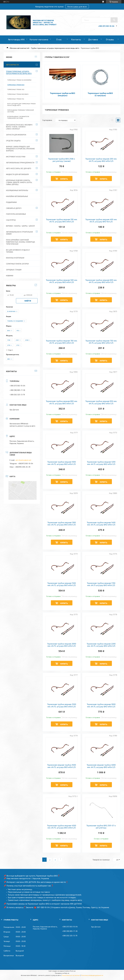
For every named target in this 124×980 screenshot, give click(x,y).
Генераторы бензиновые (16, 214)
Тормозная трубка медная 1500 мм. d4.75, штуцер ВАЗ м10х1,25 (62, 584)
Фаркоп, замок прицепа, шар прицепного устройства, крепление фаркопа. (20, 149)
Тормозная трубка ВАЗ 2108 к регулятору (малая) (62, 160)
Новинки (10, 276)
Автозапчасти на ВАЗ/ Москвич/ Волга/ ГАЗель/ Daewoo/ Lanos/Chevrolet (19, 127)
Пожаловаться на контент (71, 975)
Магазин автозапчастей (20, 48)
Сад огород (11, 220)
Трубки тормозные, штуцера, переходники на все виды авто (55, 48)
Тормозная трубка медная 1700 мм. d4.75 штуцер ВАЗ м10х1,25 (101, 584)
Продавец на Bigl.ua (62, 973)
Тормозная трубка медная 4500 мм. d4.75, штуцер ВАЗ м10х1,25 (62, 827)
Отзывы (110, 39)
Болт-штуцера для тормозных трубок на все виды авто (21, 104)
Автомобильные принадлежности (20, 163)
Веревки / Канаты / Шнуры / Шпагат (20, 226)
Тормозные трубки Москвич (18, 94)
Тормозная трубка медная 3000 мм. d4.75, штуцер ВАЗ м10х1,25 (101, 705)
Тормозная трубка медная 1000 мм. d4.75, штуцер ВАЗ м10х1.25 (62, 463)
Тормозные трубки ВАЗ (16, 85)
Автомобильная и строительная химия (19, 233)
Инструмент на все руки (16, 157)
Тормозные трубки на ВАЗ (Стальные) (100, 94)
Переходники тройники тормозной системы (21, 111)
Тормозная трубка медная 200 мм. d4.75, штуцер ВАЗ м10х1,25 (101, 160)
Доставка (93, 39)
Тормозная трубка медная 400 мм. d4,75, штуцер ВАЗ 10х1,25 (101, 220)
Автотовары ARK (16, 39)
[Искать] (114, 20)
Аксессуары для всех (77, 6)
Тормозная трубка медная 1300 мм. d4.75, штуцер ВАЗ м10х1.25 (62, 524)
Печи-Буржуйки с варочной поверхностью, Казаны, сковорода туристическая (21, 242)
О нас (59, 39)
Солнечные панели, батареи (17, 264)
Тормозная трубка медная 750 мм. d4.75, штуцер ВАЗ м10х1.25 (101, 342)
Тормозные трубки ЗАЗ (16, 89)
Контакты (76, 39)
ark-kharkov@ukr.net (23, 460)
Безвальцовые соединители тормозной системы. (18, 117)
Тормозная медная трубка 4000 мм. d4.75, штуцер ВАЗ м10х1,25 (101, 766)
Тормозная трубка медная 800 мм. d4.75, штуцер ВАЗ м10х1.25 (62, 402)
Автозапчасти (12, 65)
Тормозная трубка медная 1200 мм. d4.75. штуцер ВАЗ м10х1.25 (101, 463)
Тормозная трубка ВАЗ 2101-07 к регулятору (101, 827)
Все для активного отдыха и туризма (18, 251)
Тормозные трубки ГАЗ (16, 99)
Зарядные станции (14, 270)
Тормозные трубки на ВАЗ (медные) (62, 94)
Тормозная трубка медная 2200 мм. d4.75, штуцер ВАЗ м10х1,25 (101, 645)
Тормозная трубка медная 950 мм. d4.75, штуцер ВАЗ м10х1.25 (101, 402)
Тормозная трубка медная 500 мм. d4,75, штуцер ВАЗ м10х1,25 (62, 281)
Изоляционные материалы (17, 190)
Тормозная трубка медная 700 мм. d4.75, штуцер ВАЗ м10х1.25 (62, 342)
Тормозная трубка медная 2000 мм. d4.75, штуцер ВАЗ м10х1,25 (62, 645)
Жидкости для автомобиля (17, 174)
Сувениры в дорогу (14, 208)
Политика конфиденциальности (92, 975)
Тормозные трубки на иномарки (19, 80)
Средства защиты (13, 141)
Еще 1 (11, 350)
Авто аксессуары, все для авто (19, 168)
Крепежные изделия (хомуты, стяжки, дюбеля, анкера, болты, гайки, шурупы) (19, 182)
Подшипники (11, 202)
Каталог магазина (39, 39)
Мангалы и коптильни (15, 258)
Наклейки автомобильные (17, 196)
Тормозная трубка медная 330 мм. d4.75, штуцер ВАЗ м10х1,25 (62, 220)
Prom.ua (73, 971)
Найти (28, 301)
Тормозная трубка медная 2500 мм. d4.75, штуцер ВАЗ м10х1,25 (62, 705)
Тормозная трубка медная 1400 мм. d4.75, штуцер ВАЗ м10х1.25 (101, 524)
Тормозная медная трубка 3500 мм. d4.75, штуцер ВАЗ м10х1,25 (62, 766)
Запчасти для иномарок (16, 135)
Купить (64, 179)
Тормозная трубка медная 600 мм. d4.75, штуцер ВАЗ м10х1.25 (101, 281)
